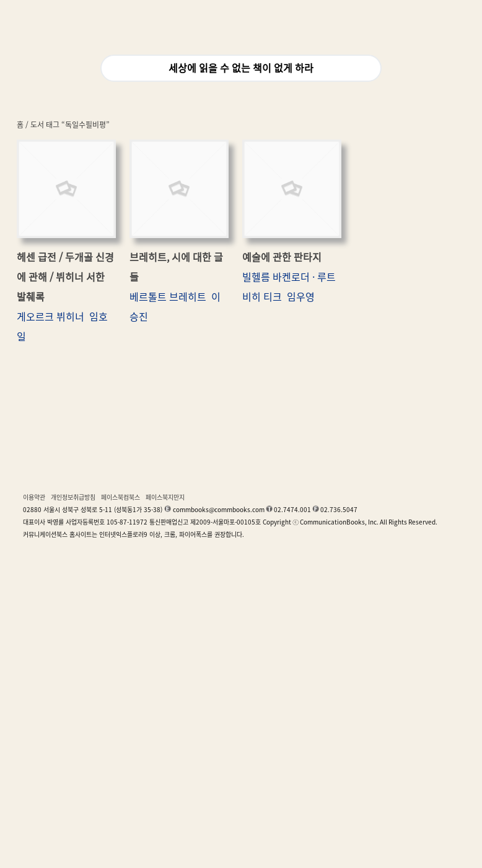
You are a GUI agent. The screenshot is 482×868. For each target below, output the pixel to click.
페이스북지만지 (165, 497)
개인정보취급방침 (73, 497)
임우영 (301, 297)
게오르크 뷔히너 (50, 317)
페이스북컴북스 (120, 497)
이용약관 (34, 497)
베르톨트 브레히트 (168, 297)
